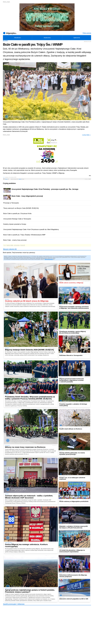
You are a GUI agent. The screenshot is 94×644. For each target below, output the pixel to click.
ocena (21, 179)
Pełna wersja (87, 33)
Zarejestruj (51, 259)
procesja (17, 245)
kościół (23, 245)
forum (7, 179)
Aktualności (17, 38)
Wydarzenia (47, 38)
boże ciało (10, 245)
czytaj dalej (86, 135)
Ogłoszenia (77, 38)
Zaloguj (46, 259)
